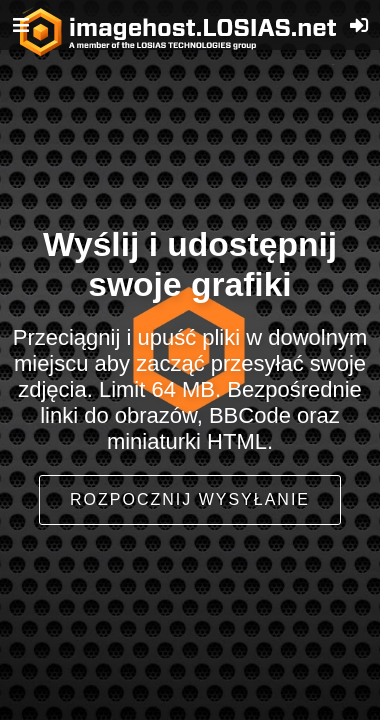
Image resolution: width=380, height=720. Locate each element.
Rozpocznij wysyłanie (190, 499)
